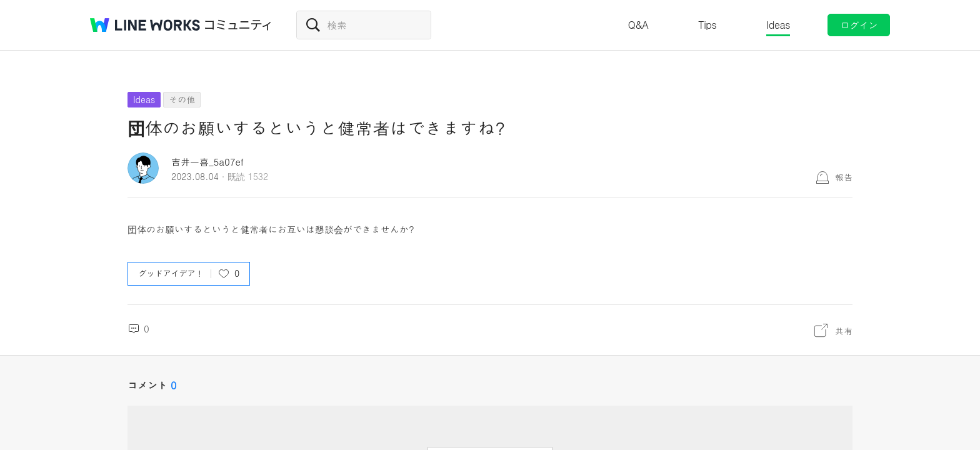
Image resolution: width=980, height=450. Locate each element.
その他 (182, 99)
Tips (707, 25)
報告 (844, 177)
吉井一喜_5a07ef (207, 162)
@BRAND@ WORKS (145, 25)
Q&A (638, 25)
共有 (844, 331)
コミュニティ (238, 25)
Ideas (778, 25)
